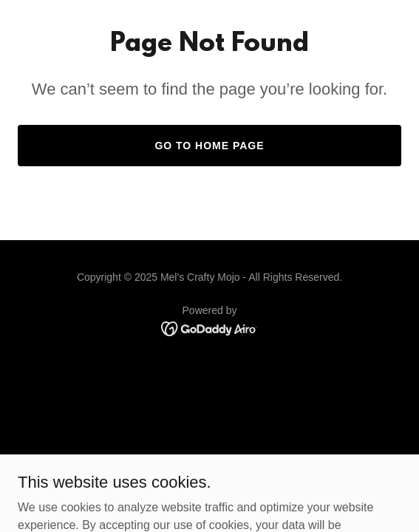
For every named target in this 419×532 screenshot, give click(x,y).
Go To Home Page (209, 146)
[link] (209, 328)
